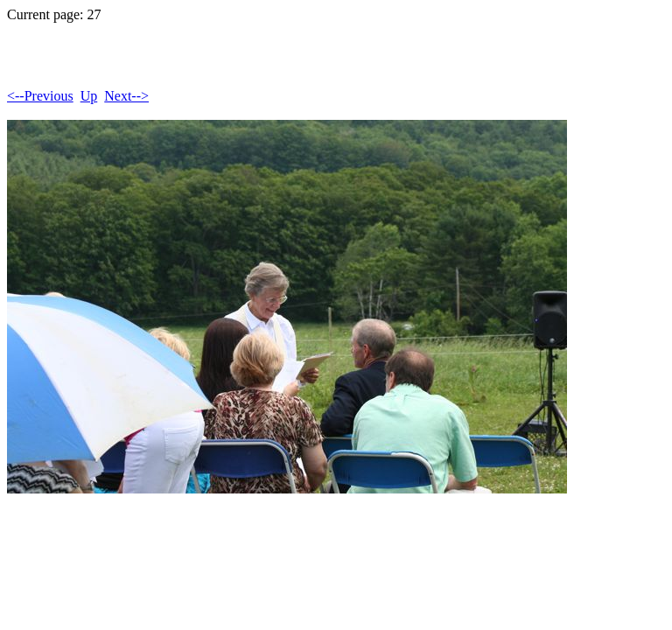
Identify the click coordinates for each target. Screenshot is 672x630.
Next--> (126, 96)
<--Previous (40, 96)
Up (89, 96)
